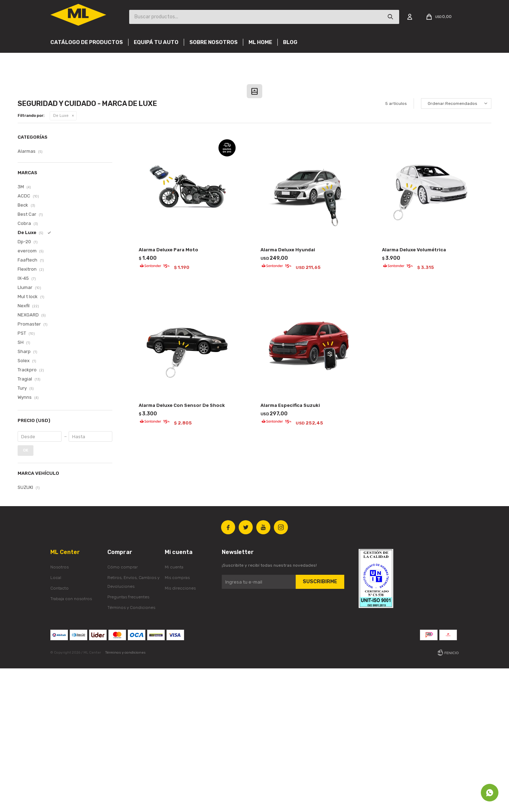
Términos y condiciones (125, 796)
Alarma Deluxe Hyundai (288, 393)
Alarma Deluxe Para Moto (168, 393)
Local (56, 721)
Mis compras (177, 721)
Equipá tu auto (156, 42)
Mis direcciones (180, 732)
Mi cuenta (174, 711)
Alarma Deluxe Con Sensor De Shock (182, 549)
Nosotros (59, 711)
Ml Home (260, 42)
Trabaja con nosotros (71, 742)
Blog (290, 42)
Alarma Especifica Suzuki (290, 549)
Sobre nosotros (213, 42)
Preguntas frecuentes (128, 741)
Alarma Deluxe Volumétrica (414, 393)
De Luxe (61, 259)
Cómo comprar (122, 711)
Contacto (59, 732)
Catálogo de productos (87, 42)
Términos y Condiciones (131, 751)
